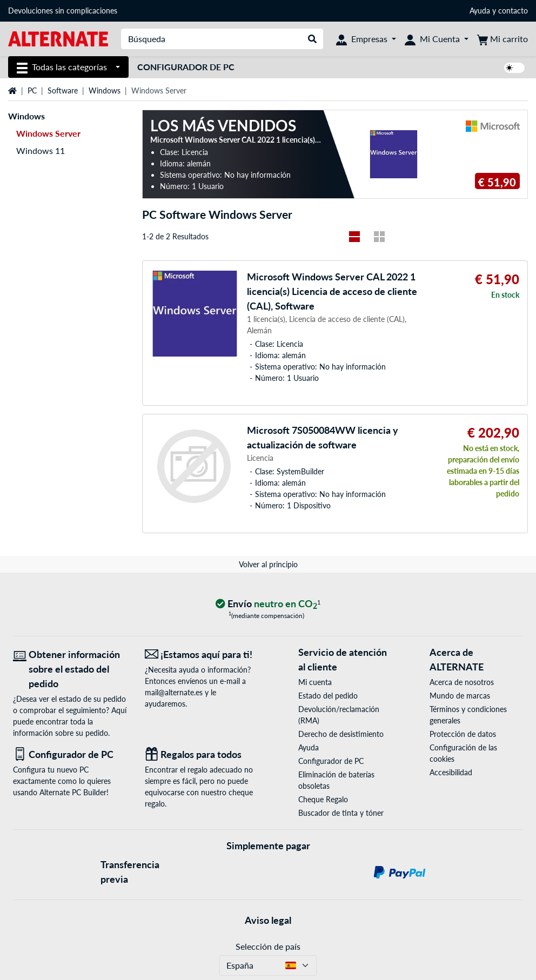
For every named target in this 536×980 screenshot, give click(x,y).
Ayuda (480, 11)
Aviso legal (268, 920)
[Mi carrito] (502, 39)
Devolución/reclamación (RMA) (339, 715)
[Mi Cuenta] (437, 39)
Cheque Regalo (323, 799)
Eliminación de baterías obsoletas (336, 780)
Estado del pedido (328, 696)
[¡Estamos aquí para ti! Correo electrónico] (203, 655)
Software (63, 90)
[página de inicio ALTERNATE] (58, 38)
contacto (513, 11)
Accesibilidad (451, 772)
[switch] (514, 68)
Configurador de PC (186, 67)
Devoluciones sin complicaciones (63, 11)
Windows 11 (41, 150)
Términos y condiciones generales (468, 715)
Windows (105, 90)
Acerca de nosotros (462, 682)
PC (32, 90)
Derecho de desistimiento (341, 734)
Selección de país (268, 946)
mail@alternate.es (174, 692)
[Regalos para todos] (203, 754)
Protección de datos (463, 734)
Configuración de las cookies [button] (463, 753)
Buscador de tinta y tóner (341, 813)
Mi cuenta (315, 682)
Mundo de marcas (460, 696)
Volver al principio (268, 564)
